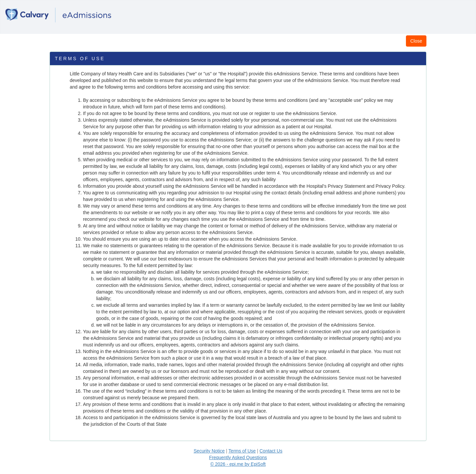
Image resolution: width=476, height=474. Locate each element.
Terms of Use (242, 451)
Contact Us (271, 451)
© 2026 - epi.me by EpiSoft (238, 464)
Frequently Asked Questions (238, 457)
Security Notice (209, 451)
